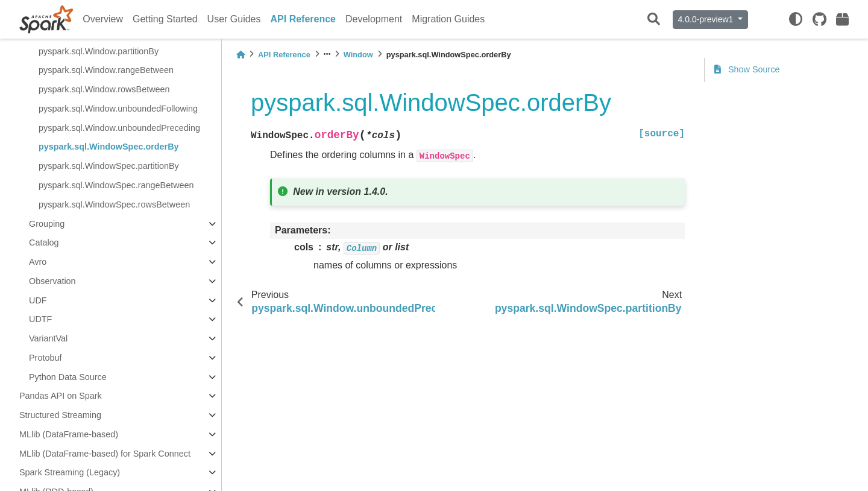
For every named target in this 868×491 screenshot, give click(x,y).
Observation (52, 281)
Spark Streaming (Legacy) (70, 472)
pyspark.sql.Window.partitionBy (99, 51)
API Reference (303, 19)
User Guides (234, 19)
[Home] (241, 55)
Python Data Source (68, 377)
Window (358, 55)
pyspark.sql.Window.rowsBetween (104, 89)
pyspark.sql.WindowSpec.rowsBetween (114, 204)
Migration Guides (448, 19)
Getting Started (165, 19)
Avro (38, 262)
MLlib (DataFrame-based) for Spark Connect (105, 454)
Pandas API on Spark (61, 396)
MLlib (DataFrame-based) (69, 434)
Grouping (47, 224)
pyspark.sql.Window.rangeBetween (106, 70)
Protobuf (45, 358)
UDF (38, 300)
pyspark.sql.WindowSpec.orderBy (109, 147)
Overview (103, 19)
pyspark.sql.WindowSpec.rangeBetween (116, 185)
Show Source (747, 69)
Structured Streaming (60, 415)
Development (374, 19)
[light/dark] (796, 19)
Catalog (44, 242)
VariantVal (48, 338)
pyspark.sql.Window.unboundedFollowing (118, 109)
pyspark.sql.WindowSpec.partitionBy (109, 166)
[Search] (654, 20)
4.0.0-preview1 (707, 19)
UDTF (40, 319)
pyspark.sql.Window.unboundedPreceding (119, 128)
